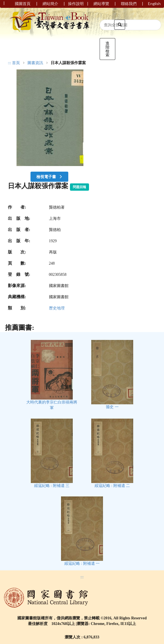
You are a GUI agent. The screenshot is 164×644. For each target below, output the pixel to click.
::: (10, 63)
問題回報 (79, 187)
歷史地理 (57, 308)
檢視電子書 (50, 177)
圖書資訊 (35, 63)
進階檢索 (107, 49)
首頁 (16, 63)
